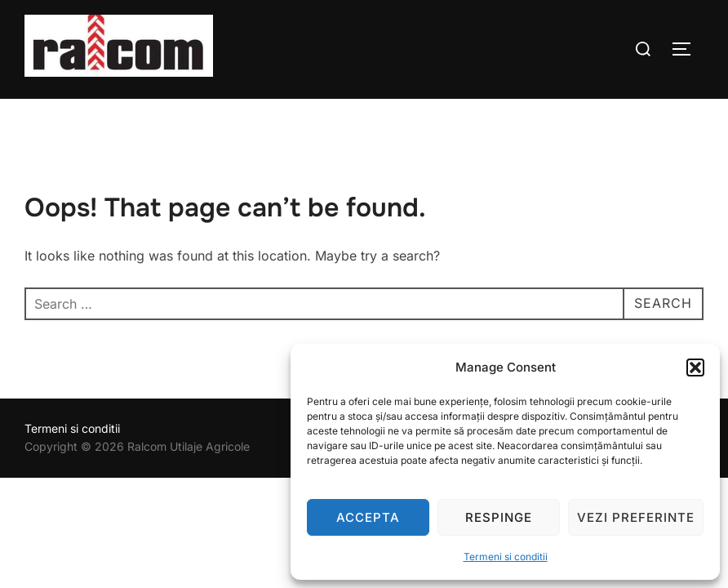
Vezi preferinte (636, 517)
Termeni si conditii (506, 557)
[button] (695, 367)
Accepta (368, 517)
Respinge (499, 517)
